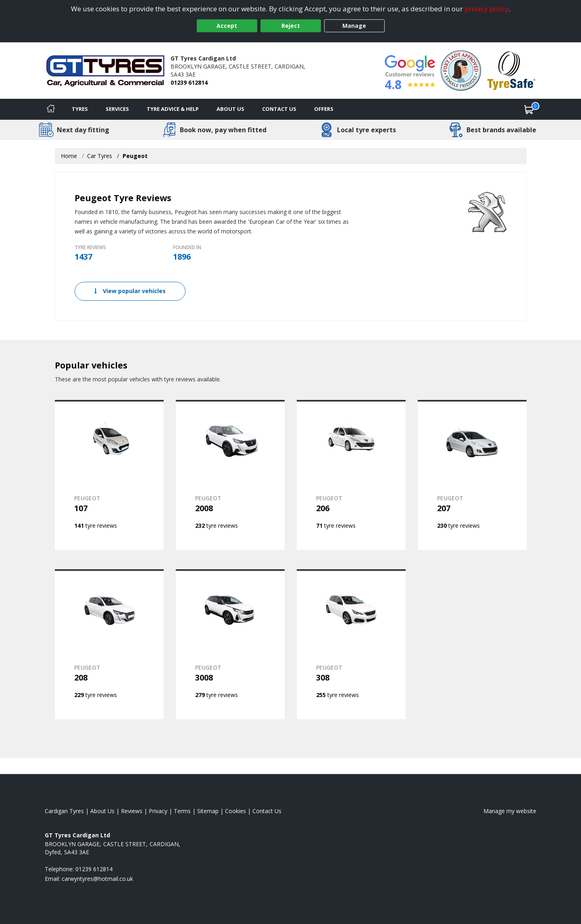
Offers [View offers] (324, 109)
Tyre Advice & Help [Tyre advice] (173, 109)
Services (117, 109)
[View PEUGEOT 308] (351, 644)
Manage (354, 26)
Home (69, 156)
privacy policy (487, 9)
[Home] (51, 109)
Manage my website (510, 811)
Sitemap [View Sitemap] (208, 811)
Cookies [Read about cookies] (235, 811)
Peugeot (135, 156)
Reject (291, 26)
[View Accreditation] (461, 70)
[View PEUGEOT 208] (109, 644)
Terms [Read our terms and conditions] (182, 811)
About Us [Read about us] (102, 811)
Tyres (80, 109)
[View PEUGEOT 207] (472, 475)
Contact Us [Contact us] (279, 109)
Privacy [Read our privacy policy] (158, 811)
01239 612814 (189, 82)
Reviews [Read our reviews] (132, 811)
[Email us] (97, 879)
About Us (230, 109)
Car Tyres (100, 156)
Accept (227, 26)
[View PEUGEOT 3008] (230, 644)
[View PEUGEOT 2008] (230, 475)
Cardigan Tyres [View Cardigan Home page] (64, 811)
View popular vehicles (130, 291)
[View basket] (529, 109)
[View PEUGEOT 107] (109, 475)
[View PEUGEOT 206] (351, 475)
